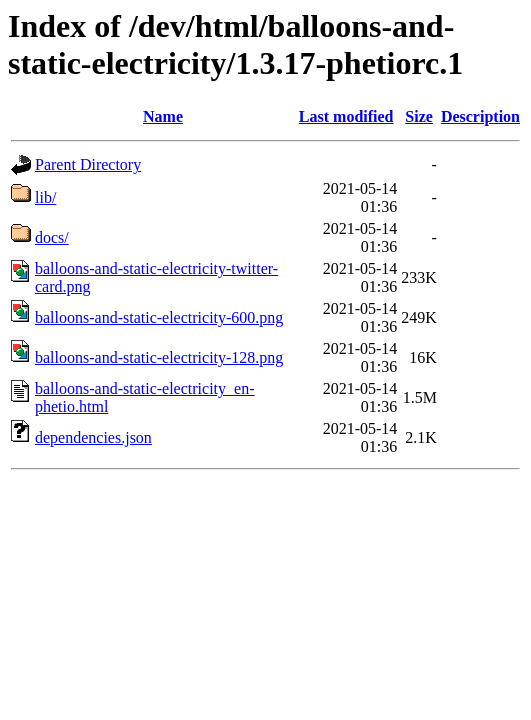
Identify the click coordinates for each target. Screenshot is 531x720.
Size (419, 116)
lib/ (45, 197)
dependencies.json (93, 437)
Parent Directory (88, 164)
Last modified (346, 116)
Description (480, 116)
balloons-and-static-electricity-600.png (159, 317)
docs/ (52, 237)
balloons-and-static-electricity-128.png (159, 357)
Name (163, 116)
